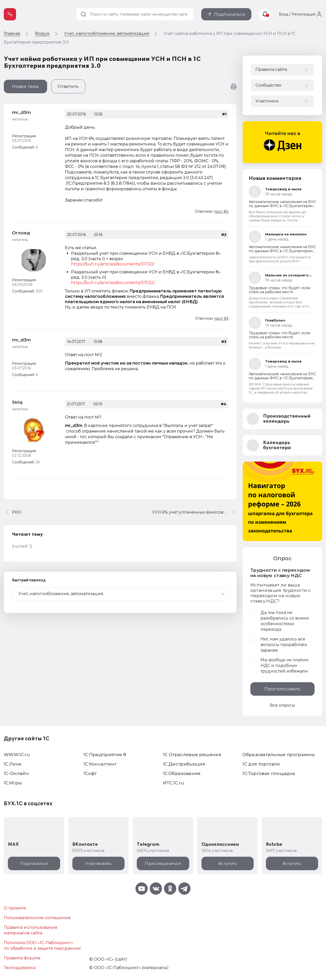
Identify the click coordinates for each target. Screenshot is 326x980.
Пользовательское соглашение (37, 918)
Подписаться (230, 14)
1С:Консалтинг (100, 764)
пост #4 (221, 211)
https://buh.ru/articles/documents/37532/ (113, 283)
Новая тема (25, 86)
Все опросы (283, 705)
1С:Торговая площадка (269, 773)
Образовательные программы (279, 755)
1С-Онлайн (16, 773)
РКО (17, 512)
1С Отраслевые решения (192, 755)
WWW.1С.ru (17, 755)
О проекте (15, 908)
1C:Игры (13, 783)
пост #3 (221, 318)
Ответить (68, 86)
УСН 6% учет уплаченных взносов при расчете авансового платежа (194, 512)
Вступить (227, 863)
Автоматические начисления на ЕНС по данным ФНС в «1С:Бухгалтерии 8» (282, 206)
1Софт (90, 773)
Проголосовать (282, 689)
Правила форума (22, 958)
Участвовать (98, 863)
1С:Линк (13, 764)
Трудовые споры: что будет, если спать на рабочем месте (280, 290)
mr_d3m (21, 112)
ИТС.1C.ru (173, 783)
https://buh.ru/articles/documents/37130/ (113, 264)
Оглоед (21, 233)
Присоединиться (163, 863)
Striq (17, 402)
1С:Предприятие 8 (105, 755)
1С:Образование (182, 773)
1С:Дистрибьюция (184, 764)
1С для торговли (261, 764)
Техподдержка (20, 968)
